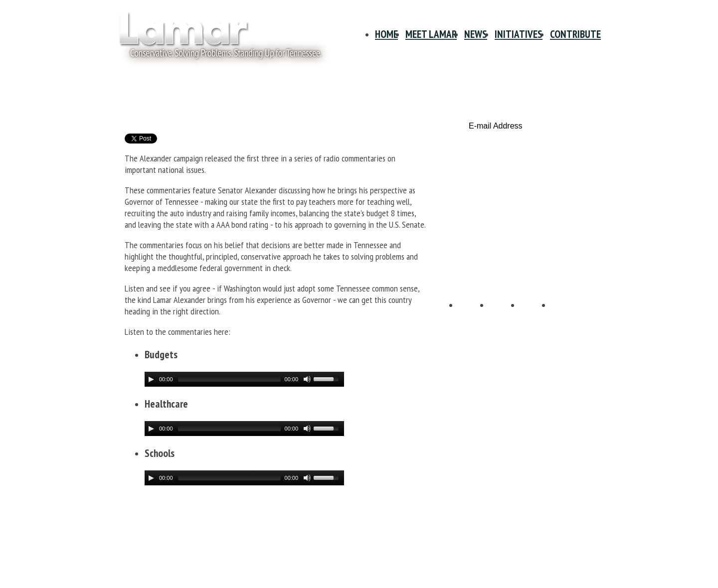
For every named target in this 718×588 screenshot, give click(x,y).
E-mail (567, 315)
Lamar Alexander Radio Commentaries (259, 106)
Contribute (575, 34)
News (476, 34)
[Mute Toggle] (307, 379)
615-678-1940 (140, 559)
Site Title (217, 39)
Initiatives (519, 34)
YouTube (536, 315)
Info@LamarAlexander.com (159, 569)
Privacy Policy (139, 524)
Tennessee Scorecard (528, 252)
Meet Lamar (431, 34)
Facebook (474, 315)
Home (386, 34)
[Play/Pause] (151, 379)
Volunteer (528, 210)
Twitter (505, 315)
